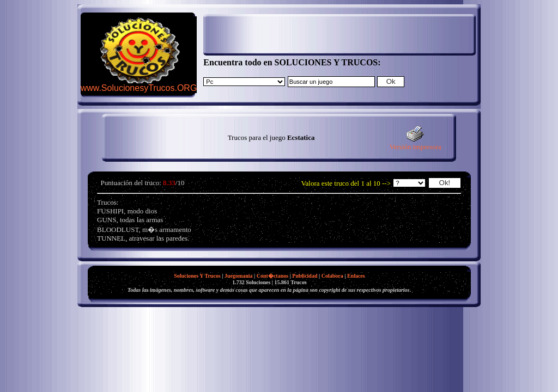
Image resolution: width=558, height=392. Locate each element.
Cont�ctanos (272, 276)
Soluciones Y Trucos (197, 276)
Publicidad (305, 276)
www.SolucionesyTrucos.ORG (139, 88)
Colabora (332, 276)
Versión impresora (416, 143)
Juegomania (239, 276)
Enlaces (356, 276)
